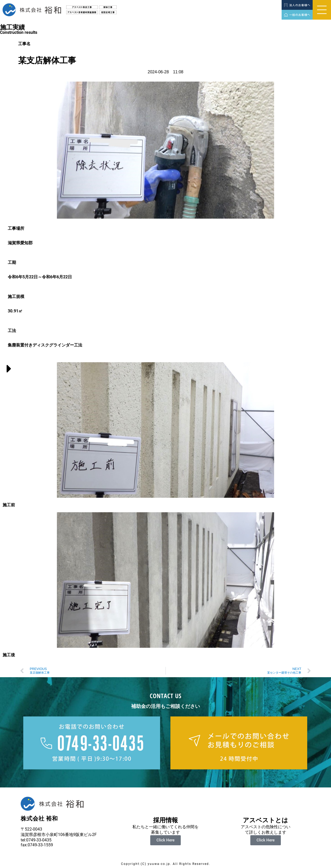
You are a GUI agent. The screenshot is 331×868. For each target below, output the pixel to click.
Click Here (165, 840)
